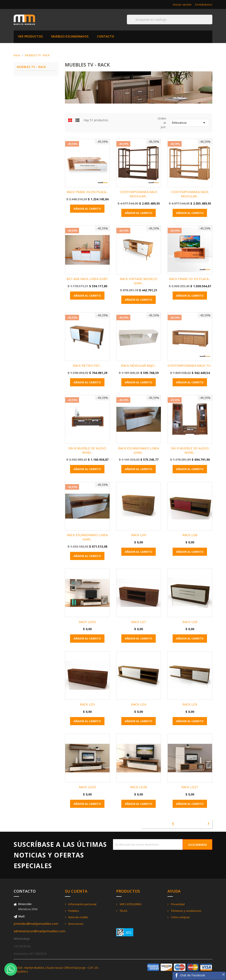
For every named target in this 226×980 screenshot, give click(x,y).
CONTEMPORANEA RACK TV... (190, 365)
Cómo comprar (180, 917)
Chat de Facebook (192, 975)
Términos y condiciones (186, 911)
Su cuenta (76, 891)
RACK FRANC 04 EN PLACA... (87, 192)
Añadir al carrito (87, 209)
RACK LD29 (87, 787)
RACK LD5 (87, 704)
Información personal (82, 904)
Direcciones (76, 924)
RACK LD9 (139, 535)
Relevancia (189, 123)
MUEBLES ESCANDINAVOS (70, 36)
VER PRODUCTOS (30, 36)
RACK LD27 (190, 787)
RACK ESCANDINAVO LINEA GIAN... (139, 450)
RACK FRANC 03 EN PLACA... (190, 279)
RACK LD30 (87, 622)
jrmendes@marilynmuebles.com (36, 924)
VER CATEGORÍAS (130, 904)
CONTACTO (106, 36)
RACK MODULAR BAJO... (139, 365)
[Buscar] (170, 19)
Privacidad (177, 904)
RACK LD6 (190, 622)
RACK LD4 (139, 704)
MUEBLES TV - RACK (31, 67)
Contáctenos (204, 4)
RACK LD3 (190, 704)
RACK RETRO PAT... (87, 365)
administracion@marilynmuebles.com (40, 931)
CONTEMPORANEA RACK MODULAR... (139, 194)
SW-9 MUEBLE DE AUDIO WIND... (190, 450)
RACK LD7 (139, 622)
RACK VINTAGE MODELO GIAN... (139, 281)
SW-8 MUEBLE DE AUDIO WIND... (87, 450)
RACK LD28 (139, 787)
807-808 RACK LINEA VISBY (87, 279)
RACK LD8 (190, 535)
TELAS (123, 911)
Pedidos (73, 911)
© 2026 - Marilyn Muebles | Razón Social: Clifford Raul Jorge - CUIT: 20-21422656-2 (56, 970)
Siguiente (208, 824)
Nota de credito (78, 917)
